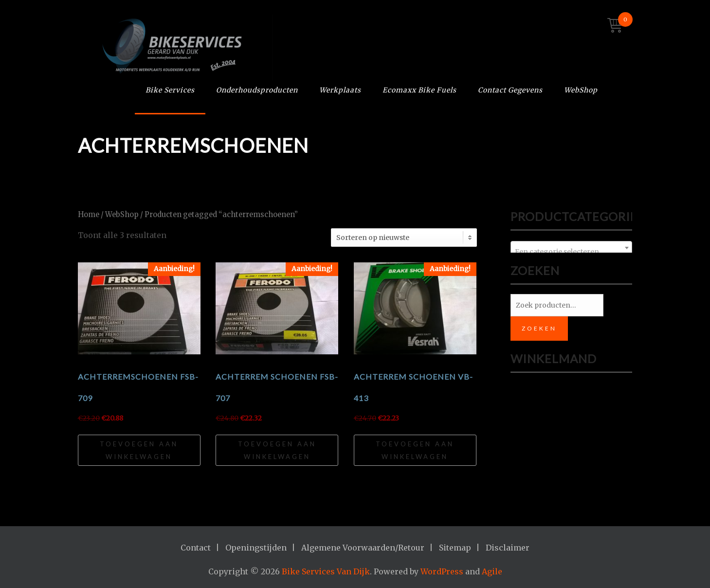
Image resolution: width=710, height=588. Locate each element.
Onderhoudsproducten (257, 90)
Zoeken (539, 328)
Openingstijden (256, 548)
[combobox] (572, 248)
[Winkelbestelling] (404, 238)
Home (89, 215)
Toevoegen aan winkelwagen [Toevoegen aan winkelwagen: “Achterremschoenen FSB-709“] (139, 450)
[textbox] (572, 252)
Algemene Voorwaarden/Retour (363, 548)
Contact (196, 548)
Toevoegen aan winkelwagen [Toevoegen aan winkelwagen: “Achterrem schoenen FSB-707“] (277, 450)
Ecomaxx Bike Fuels (419, 90)
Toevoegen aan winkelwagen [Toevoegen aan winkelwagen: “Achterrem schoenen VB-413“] (415, 450)
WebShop (581, 90)
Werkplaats (340, 90)
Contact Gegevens (510, 90)
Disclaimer (508, 548)
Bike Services (170, 90)
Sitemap (455, 548)
